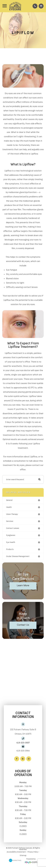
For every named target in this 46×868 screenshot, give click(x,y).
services (10, 521)
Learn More (23, 585)
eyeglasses (11, 535)
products (10, 549)
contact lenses (13, 528)
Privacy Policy (33, 852)
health (9, 507)
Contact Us (23, 625)
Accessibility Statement (16, 852)
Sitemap (23, 855)
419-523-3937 (23, 743)
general (9, 500)
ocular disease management (18, 556)
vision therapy (12, 514)
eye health (11, 542)
